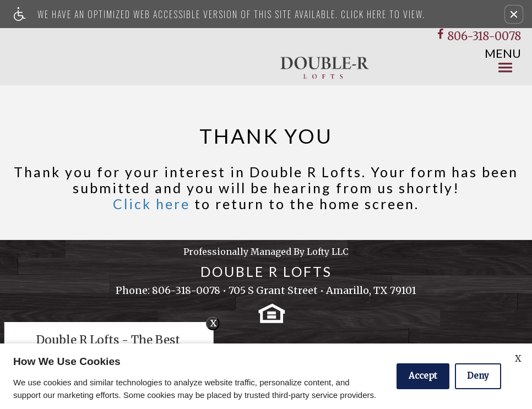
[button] (514, 14)
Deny (478, 376)
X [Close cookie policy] (518, 358)
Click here (151, 204)
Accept (423, 376)
